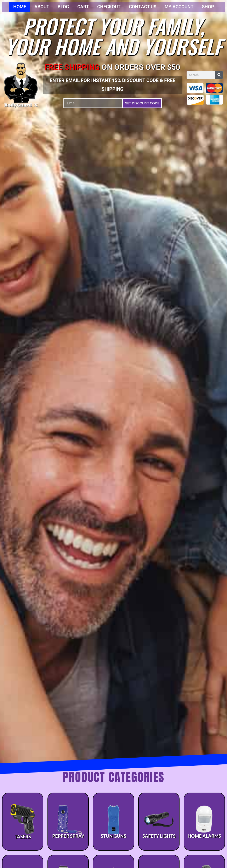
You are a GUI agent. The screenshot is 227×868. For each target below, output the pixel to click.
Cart (83, 7)
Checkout (109, 7)
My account (179, 7)
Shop (208, 7)
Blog (63, 7)
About (42, 7)
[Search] (219, 75)
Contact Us (143, 7)
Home (20, 7)
